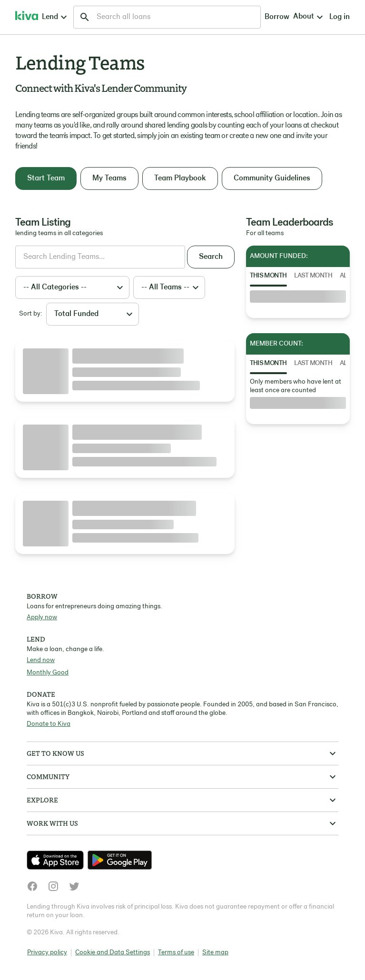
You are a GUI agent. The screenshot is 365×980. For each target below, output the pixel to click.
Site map (215, 953)
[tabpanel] (298, 297)
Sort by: (31, 314)
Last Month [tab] (313, 276)
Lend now (41, 660)
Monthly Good (48, 673)
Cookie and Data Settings (113, 953)
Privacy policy (47, 953)
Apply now (42, 618)
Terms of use (176, 953)
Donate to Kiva (49, 724)
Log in (262, 17)
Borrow (188, 17)
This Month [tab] (268, 276)
